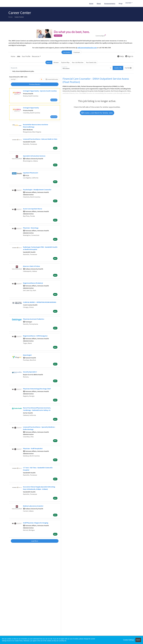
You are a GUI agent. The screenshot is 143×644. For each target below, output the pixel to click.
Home (91, 3)
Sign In (129, 56)
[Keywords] (36, 68)
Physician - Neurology (31, 228)
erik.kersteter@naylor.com (87, 48)
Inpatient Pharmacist (31, 173)
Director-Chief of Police (31, 266)
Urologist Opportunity (31, 108)
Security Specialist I (30, 372)
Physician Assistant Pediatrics (34, 319)
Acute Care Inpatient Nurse (33, 209)
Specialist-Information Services (34, 156)
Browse (56, 62)
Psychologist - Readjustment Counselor (37, 190)
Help (121, 56)
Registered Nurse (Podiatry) (33, 283)
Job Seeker (67, 52)
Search (49, 62)
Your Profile (26, 56)
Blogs (121, 3)
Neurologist (27, 355)
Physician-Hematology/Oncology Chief (37, 389)
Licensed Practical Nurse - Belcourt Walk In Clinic (40, 139)
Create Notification (52, 79)
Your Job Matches (78, 62)
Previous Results (35, 84)
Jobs (18, 56)
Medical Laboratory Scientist (33, 506)
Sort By (13, 79)
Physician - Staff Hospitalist (33, 448)
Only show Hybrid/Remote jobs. (23, 71)
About (99, 3)
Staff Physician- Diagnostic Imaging (36, 523)
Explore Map (65, 62)
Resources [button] (36, 56)
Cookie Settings (129, 640)
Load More (35, 541)
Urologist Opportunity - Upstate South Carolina (40, 91)
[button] (128, 68)
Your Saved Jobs (91, 62)
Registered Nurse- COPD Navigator (35, 336)
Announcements (110, 3)
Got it (138, 640)
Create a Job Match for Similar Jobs (97, 113)
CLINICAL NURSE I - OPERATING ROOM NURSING (40, 302)
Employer (77, 52)
